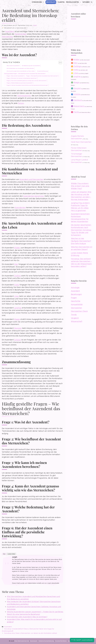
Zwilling (17, 276)
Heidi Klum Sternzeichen (81, 142)
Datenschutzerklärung (46, 641)
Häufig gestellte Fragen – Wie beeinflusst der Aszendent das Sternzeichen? (25, 74)
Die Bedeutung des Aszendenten (31, 66)
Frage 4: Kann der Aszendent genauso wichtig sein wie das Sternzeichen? (27, 81)
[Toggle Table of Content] (59, 63)
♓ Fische (81, 112)
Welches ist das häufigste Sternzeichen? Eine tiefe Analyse (81, 241)
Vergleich (75, 318)
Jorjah (15, 557)
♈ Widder (80, 60)
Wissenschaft (77, 321)
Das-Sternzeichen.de (22, 641)
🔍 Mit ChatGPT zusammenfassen (82, 640)
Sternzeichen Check (79, 311)
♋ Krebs (79, 70)
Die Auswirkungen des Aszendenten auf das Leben (21, 71)
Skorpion (18, 328)
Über (4, 554)
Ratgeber (86, 2)
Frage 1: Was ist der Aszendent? (15, 76)
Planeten (61, 2)
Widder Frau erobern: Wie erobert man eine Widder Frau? (80, 186)
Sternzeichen (38, 2)
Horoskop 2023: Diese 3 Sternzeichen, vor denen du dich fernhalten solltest (31, 633)
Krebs (17, 285)
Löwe (16, 296)
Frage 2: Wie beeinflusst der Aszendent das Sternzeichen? (42, 76)
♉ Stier (79, 63)
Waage (17, 319)
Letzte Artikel (11, 554)
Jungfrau (18, 308)
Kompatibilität (77, 304)
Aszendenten (20, 208)
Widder (17, 248)
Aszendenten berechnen (33, 196)
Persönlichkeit (21, 34)
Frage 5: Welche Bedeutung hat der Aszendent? (20, 83)
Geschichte (76, 301)
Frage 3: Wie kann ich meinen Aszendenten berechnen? (22, 78)
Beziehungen (76, 294)
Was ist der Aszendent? (13, 66)
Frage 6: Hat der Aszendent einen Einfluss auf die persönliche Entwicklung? (27, 85)
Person (21, 103)
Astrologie (75, 288)
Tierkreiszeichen (24, 96)
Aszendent (10, 31)
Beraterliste (51, 2)
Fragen (74, 298)
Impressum (34, 641)
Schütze (17, 340)
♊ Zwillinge (80, 66)
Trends (74, 315)
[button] (92, 2)
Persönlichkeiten (74, 2)
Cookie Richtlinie (61, 641)
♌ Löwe (80, 73)
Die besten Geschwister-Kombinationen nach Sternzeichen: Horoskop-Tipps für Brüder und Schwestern (81, 230)
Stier (16, 264)
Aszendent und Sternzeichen (31, 179)
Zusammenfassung (42, 71)
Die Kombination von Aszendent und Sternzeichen (20, 68)
